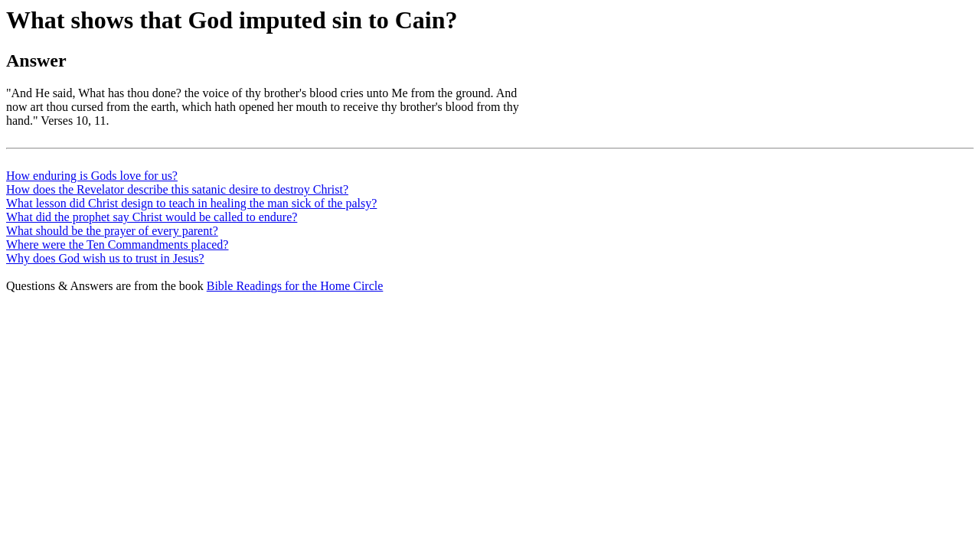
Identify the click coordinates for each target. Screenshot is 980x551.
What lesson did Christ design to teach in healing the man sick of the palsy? (191, 203)
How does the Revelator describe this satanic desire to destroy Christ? (177, 189)
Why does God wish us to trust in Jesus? (105, 258)
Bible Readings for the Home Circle (295, 286)
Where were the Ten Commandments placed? (117, 245)
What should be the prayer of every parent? (112, 231)
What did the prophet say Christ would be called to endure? (152, 217)
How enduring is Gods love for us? (92, 176)
